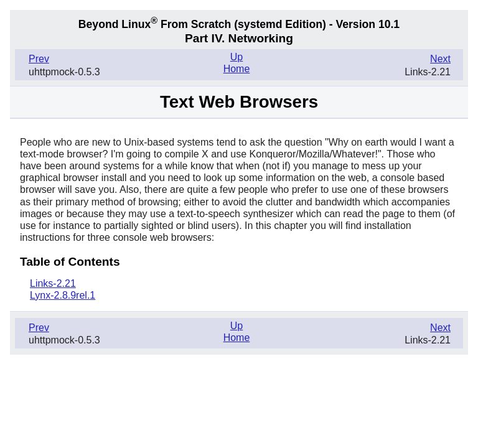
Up (237, 57)
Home (237, 69)
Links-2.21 (53, 283)
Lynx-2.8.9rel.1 (63, 295)
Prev (39, 59)
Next (440, 59)
